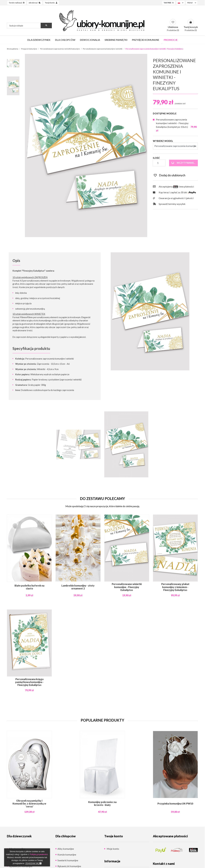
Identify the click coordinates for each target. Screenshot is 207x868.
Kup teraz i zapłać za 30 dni (174, 192)
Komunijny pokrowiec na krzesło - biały (102, 803)
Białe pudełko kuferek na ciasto (29, 587)
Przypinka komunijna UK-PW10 (175, 804)
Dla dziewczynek (39, 40)
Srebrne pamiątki (116, 40)
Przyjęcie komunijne (146, 40)
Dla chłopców (65, 40)
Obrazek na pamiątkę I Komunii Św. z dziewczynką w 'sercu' (29, 804)
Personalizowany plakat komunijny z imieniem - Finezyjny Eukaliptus (175, 587)
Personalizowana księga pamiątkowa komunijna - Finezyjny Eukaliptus (29, 682)
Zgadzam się (33, 863)
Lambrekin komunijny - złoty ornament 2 (78, 587)
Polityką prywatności (39, 854)
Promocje (171, 40)
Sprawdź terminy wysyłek (169, 204)
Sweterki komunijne (68, 860)
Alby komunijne (66, 849)
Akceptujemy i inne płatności (173, 187)
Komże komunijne (67, 854)
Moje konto (113, 849)
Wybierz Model (163, 141)
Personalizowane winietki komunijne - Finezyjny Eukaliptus (127, 587)
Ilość (156, 158)
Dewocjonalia (90, 40)
